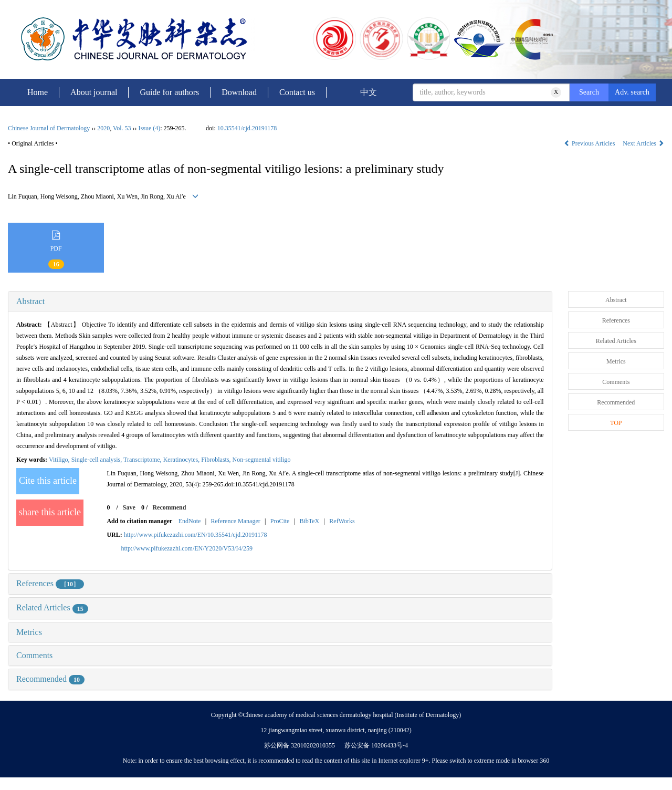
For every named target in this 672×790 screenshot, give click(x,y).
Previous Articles (590, 143)
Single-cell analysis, (97, 460)
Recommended (50, 679)
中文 (369, 92)
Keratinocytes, (182, 460)
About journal (94, 92)
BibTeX (309, 521)
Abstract (30, 301)
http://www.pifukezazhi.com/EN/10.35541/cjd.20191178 (196, 535)
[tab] (280, 302)
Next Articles (643, 143)
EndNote (190, 521)
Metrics (29, 632)
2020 (103, 128)
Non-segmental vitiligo (262, 460)
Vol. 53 (122, 128)
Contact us (297, 92)
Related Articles (52, 607)
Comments (34, 655)
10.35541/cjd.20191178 (247, 128)
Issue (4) (150, 128)
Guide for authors (169, 92)
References (50, 583)
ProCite (280, 521)
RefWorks (342, 521)
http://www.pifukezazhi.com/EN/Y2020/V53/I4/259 (187, 548)
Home (38, 92)
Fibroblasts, (217, 460)
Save (129, 507)
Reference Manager (235, 521)
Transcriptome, (143, 460)
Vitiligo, (60, 460)
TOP (616, 423)
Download (239, 92)
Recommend (169, 507)
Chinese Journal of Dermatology (49, 128)
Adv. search (632, 92)
